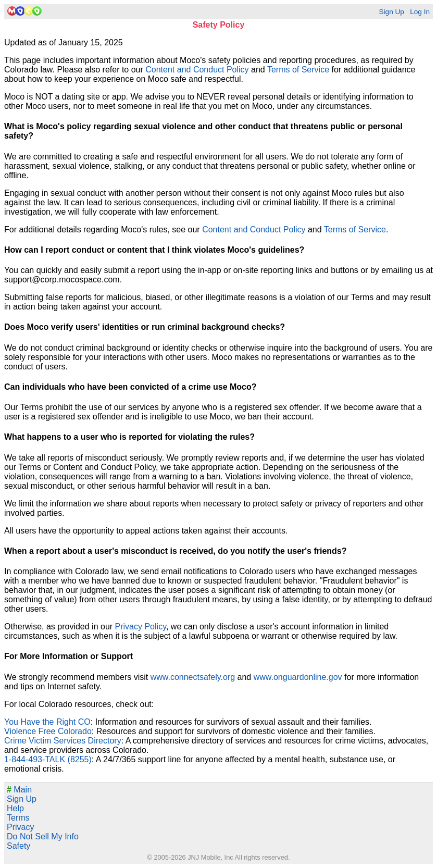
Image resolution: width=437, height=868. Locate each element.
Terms (18, 818)
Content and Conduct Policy (197, 70)
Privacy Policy (141, 627)
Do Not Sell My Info (43, 836)
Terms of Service (298, 70)
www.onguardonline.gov (298, 677)
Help (15, 808)
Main (19, 790)
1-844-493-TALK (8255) (48, 759)
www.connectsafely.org (193, 677)
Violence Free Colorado (48, 731)
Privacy (20, 827)
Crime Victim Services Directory (63, 741)
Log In (420, 12)
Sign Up (391, 12)
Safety (18, 846)
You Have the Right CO (47, 722)
